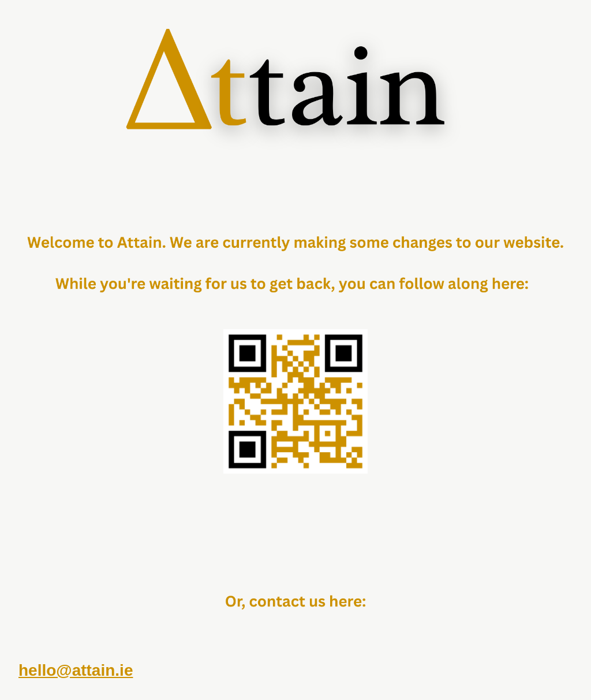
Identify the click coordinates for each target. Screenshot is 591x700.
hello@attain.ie (76, 670)
